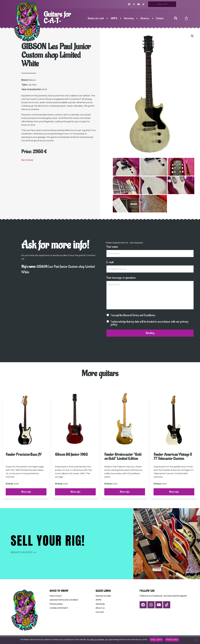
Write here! (150, 295)
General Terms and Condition (64, 600)
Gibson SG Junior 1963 (71, 454)
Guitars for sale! (96, 18)
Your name (113, 247)
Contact (160, 18)
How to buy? (56, 596)
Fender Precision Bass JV (24, 454)
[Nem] (195, 639)
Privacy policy (56, 604)
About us (145, 18)
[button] (176, 18)
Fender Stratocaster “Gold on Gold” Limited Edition (123, 456)
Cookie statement (59, 608)
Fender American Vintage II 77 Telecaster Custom (173, 456)
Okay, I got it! (156, 640)
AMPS (114, 18)
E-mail (111, 262)
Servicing (129, 18)
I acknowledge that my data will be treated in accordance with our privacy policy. (150, 323)
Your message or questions (121, 278)
